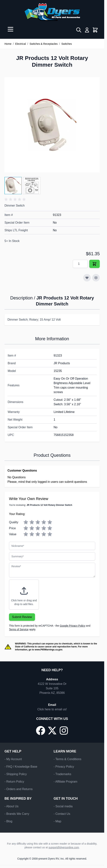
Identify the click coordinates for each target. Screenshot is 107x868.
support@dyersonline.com (64, 847)
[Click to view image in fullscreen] (52, 125)
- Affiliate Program (66, 782)
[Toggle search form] (79, 30)
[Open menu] (10, 29)
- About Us (12, 806)
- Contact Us (62, 814)
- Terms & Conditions (68, 759)
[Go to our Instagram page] (64, 731)
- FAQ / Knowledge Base (21, 767)
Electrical (20, 44)
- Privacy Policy (64, 767)
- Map (58, 821)
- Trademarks (62, 774)
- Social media (63, 806)
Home (8, 44)
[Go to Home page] (52, 12)
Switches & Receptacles (44, 44)
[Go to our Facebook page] (41, 731)
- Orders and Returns (19, 789)
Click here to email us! (52, 709)
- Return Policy (14, 782)
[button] (16, 199)
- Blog (8, 821)
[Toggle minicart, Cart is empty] (95, 30)
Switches (67, 44)
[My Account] (87, 30)
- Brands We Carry (17, 814)
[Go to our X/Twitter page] (52, 731)
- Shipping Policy (16, 774)
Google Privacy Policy (73, 626)
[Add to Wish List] (87, 278)
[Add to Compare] (96, 278)
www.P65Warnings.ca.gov (48, 650)
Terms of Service (19, 629)
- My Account (13, 759)
